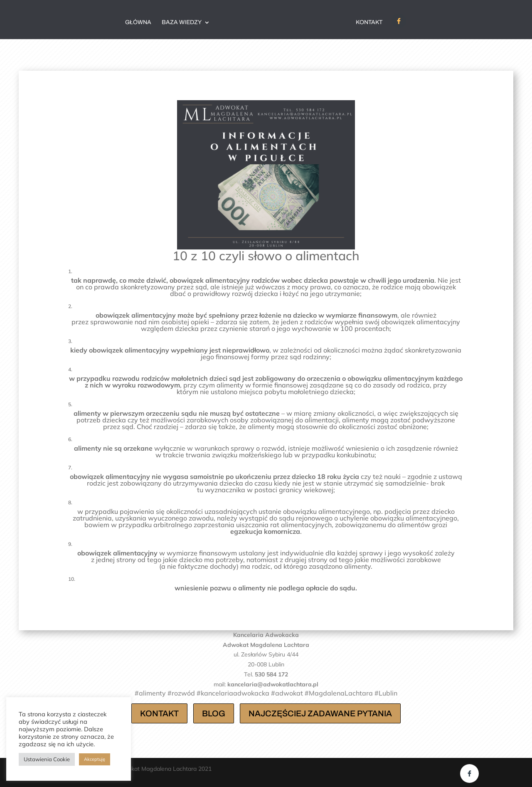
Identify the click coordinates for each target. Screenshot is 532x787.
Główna (138, 22)
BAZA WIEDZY (182, 22)
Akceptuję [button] (95, 759)
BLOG (214, 713)
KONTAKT (159, 713)
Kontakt (369, 22)
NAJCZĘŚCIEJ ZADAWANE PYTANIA (320, 713)
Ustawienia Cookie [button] (47, 759)
